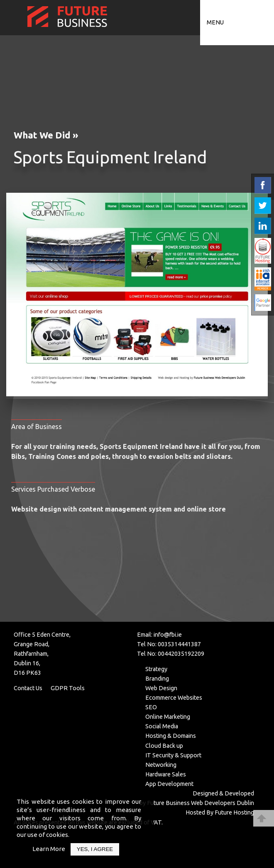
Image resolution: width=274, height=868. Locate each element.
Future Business (168, 803)
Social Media (162, 726)
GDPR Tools (68, 688)
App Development (169, 784)
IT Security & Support (173, 755)
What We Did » (46, 135)
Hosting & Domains (171, 736)
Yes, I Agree (95, 849)
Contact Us (28, 688)
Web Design (161, 688)
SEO (151, 707)
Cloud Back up (164, 746)
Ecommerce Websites (174, 698)
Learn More (49, 849)
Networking (161, 765)
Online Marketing (168, 717)
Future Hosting (234, 812)
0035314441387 (179, 644)
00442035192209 (181, 654)
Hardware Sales (166, 774)
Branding (157, 679)
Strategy (156, 669)
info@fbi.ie (168, 635)
